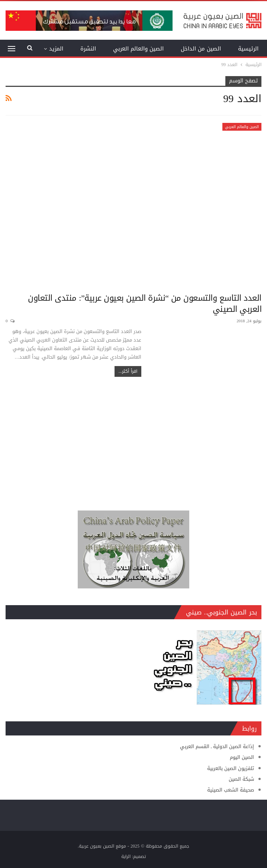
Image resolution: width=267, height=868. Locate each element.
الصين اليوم (242, 757)
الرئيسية (248, 49)
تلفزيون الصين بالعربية (231, 768)
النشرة (88, 49)
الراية (126, 856)
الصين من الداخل (201, 49)
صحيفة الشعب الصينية (231, 790)
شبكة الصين (241, 779)
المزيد (56, 49)
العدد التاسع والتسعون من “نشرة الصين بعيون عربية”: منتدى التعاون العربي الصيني (145, 304)
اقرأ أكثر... (128, 371)
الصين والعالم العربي (138, 49)
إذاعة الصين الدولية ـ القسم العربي (217, 746)
